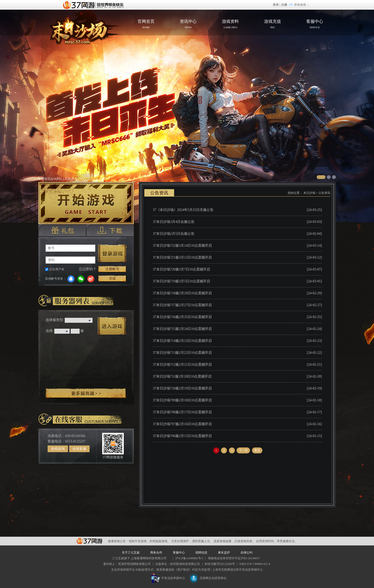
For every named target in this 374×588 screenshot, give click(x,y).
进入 (112, 326)
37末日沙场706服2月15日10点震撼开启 (182, 436)
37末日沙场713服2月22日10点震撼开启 (182, 353)
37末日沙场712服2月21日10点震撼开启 (182, 365)
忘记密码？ (88, 269)
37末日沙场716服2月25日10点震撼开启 (182, 317)
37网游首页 (94, 5)
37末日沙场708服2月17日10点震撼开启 (182, 412)
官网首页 (82, 29)
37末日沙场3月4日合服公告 (174, 222)
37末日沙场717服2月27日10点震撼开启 (182, 305)
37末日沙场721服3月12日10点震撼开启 (182, 257)
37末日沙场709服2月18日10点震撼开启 (182, 400)
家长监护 (224, 553)
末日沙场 (309, 193)
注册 (284, 5)
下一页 (243, 450)
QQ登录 (71, 279)
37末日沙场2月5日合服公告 (174, 234)
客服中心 (315, 25)
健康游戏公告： (118, 541)
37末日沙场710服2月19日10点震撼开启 (182, 388)
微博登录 (91, 279)
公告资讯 (324, 193)
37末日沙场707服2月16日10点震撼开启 (182, 424)
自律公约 (247, 553)
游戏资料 (230, 25)
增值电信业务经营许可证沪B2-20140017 (234, 558)
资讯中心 (188, 25)
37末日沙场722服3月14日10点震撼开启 (182, 246)
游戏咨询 (58, 449)
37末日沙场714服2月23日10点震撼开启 (182, 341)
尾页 (257, 450)
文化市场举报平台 (123, 570)
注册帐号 (112, 269)
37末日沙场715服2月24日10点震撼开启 (182, 329)
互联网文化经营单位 (208, 578)
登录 (276, 5)
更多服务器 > (86, 393)
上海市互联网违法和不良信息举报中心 (238, 570)
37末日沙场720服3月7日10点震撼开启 (181, 269)
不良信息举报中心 (168, 578)
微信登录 (81, 279)
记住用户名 (57, 269)
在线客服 (79, 449)
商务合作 (156, 553)
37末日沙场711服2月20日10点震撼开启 (182, 376)
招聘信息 (201, 553)
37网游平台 (89, 541)
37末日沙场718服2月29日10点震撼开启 (182, 293)
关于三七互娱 (131, 553)
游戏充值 (273, 25)
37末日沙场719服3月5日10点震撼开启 (181, 281)
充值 (112, 279)
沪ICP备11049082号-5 (189, 558)
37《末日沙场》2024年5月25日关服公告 (183, 210)
